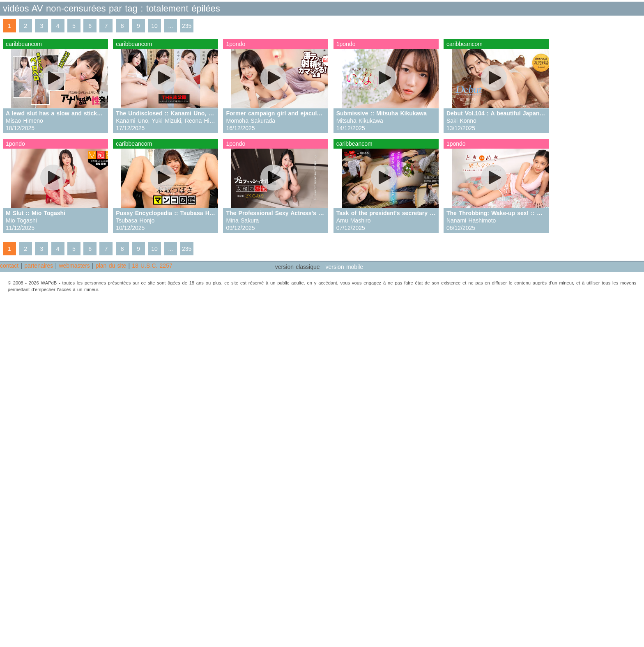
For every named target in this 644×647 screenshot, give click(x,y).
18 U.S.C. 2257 (152, 266)
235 (187, 26)
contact (9, 266)
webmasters (74, 266)
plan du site (111, 266)
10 (154, 26)
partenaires (39, 266)
